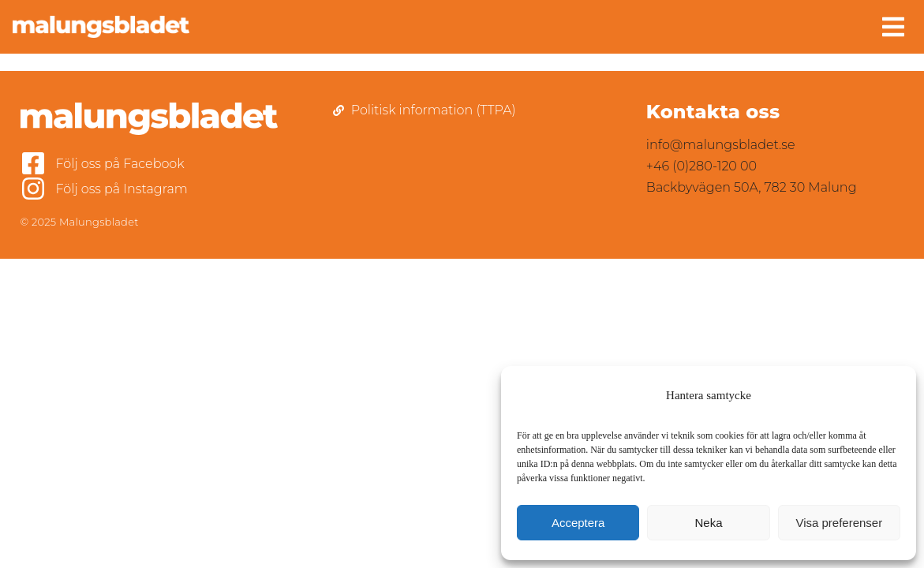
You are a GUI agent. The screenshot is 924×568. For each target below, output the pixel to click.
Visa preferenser (839, 523)
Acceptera (578, 523)
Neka (708, 523)
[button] (893, 27)
